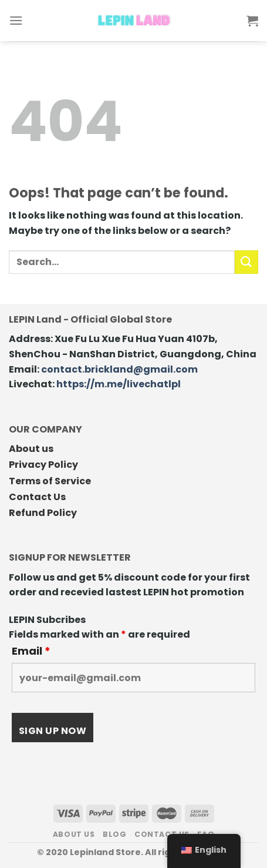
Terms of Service (50, 481)
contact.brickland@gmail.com (119, 369)
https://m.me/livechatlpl (119, 384)
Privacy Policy (43, 465)
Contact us (162, 834)
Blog (114, 834)
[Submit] (246, 262)
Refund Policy (43, 513)
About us (31, 449)
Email (31, 651)
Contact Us (37, 497)
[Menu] (16, 20)
